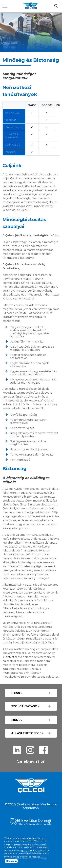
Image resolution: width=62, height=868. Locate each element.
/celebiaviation (31, 761)
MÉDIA (16, 720)
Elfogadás (11, 864)
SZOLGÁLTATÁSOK (25, 706)
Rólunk (16, 693)
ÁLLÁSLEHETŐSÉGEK (27, 733)
